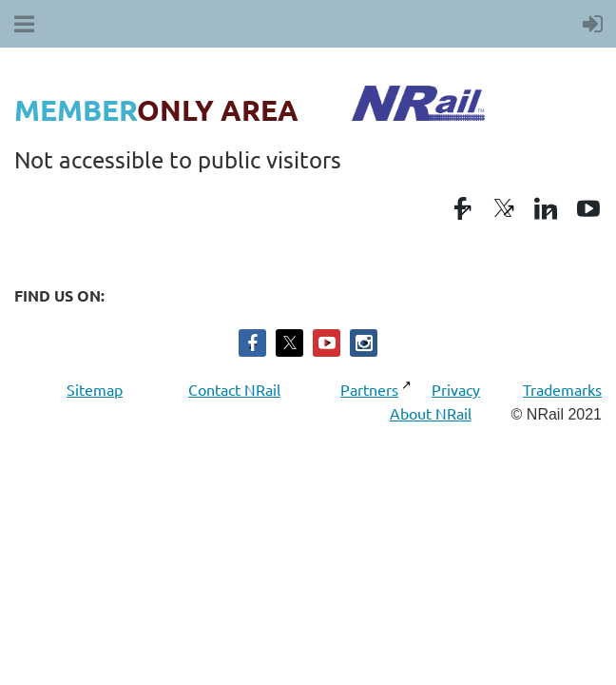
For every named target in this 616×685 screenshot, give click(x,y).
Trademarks (562, 389)
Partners (371, 389)
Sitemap (97, 389)
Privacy (456, 389)
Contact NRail (234, 389)
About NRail (431, 413)
